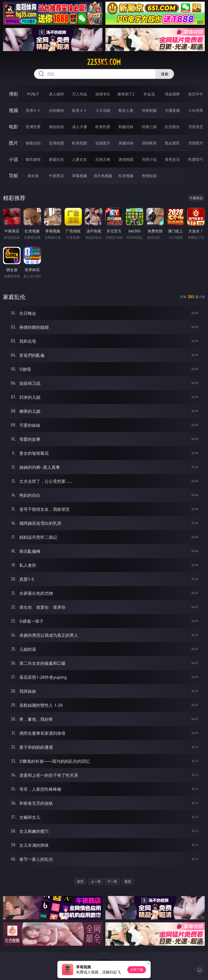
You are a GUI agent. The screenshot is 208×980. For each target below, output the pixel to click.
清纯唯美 (149, 143)
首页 (80, 881)
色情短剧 (149, 176)
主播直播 (172, 110)
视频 (14, 110)
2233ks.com (104, 62)
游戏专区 (103, 94)
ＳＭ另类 (196, 110)
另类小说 (149, 159)
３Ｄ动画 (103, 110)
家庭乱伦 (56, 159)
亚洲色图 (56, 143)
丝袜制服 (149, 110)
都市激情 (33, 159)
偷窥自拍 (33, 143)
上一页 (96, 881)
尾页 (128, 881)
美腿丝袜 (126, 143)
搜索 (165, 74)
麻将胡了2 (126, 94)
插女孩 (33, 176)
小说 (14, 159)
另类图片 (196, 143)
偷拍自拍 (56, 127)
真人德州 (56, 94)
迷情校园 (126, 159)
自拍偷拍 (56, 110)
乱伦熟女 (172, 127)
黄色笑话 (172, 159)
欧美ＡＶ (80, 110)
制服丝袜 (126, 127)
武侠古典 (103, 159)
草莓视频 (80, 176)
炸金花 (149, 94)
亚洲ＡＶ (33, 110)
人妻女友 (80, 159)
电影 (14, 127)
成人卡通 (80, 127)
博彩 (14, 94)
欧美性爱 (103, 127)
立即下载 (137, 970)
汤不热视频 (103, 176)
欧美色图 (80, 143)
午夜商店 (56, 176)
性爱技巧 (196, 159)
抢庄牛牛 (196, 94)
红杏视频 (126, 176)
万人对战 (80, 94)
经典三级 (149, 127)
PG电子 (33, 94)
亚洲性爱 (33, 127)
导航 (14, 176)
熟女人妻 (126, 110)
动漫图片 (103, 143)
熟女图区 (172, 143)
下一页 (112, 881)
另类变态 (196, 127)
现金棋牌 (172, 94)
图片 (14, 143)
